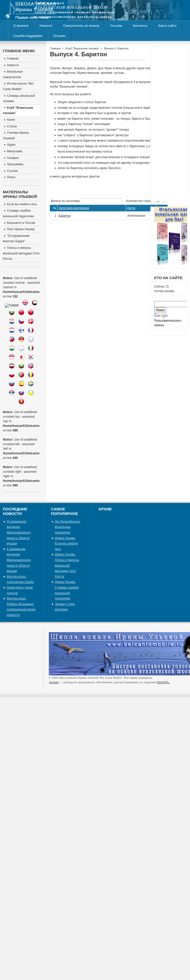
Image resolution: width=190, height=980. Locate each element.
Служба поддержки (28, 36)
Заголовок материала (74, 208)
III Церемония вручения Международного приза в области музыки (19, 533)
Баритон (65, 216)
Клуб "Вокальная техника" (82, 48)
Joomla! (54, 682)
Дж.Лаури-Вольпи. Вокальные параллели (68, 527)
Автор (131, 208)
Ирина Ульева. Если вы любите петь (67, 544)
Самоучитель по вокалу (81, 26)
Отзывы (59, 36)
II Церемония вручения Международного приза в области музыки (19, 560)
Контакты (140, 26)
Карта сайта (167, 26)
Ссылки (116, 26)
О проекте (21, 26)
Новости (46, 26)
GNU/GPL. (163, 682)
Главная (55, 48)
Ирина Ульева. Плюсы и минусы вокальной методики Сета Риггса (67, 565)
